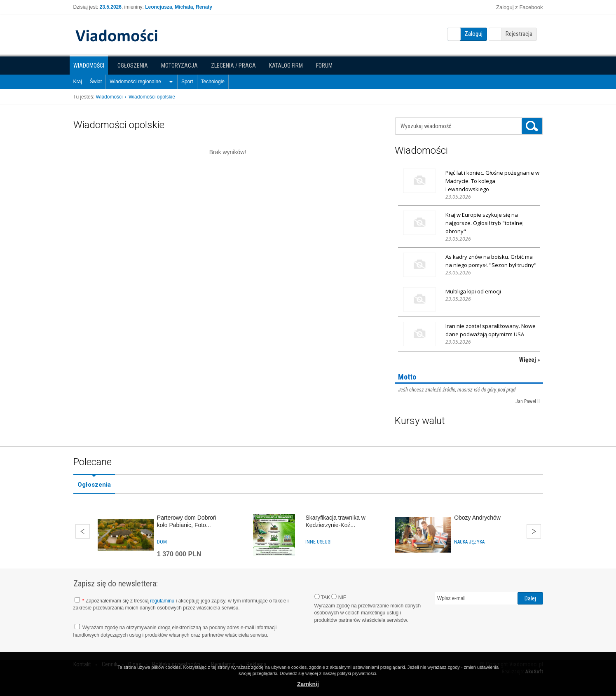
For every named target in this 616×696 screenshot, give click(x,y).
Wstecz (83, 531)
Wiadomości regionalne (135, 82)
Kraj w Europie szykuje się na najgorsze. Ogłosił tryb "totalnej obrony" (485, 223)
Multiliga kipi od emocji (473, 291)
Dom (162, 542)
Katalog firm (286, 66)
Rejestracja (519, 34)
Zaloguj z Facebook (519, 7)
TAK (322, 597)
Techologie (213, 82)
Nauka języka (469, 542)
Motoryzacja (179, 66)
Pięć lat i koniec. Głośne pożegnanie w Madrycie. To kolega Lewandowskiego (492, 181)
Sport (187, 82)
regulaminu (162, 601)
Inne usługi (319, 542)
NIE (339, 597)
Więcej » (529, 360)
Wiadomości (89, 66)
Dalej (534, 531)
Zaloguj (473, 34)
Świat (96, 82)
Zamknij (308, 684)
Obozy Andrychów (477, 518)
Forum (324, 66)
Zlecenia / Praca (233, 66)
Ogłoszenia (133, 66)
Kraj (78, 82)
